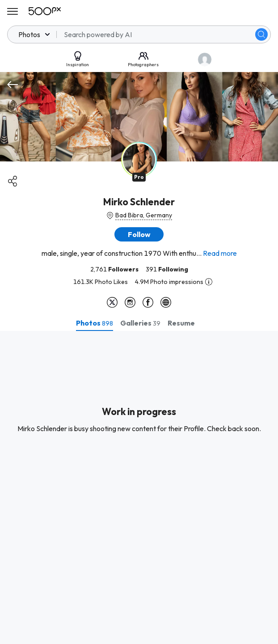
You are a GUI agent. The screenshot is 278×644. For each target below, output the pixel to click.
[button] (139, 234)
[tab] (95, 323)
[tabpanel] (139, 487)
